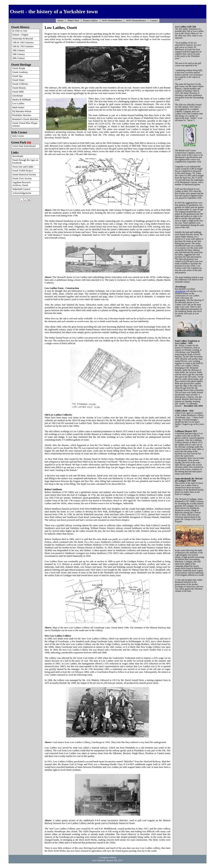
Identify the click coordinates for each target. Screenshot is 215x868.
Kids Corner (18, 136)
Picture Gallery (91, 21)
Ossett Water (18, 80)
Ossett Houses (19, 88)
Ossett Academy (20, 72)
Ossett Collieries (20, 84)
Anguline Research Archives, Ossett (21, 184)
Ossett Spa (17, 76)
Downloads (18, 156)
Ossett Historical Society (24, 175)
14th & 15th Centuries (23, 43)
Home (61, 21)
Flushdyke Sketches (22, 115)
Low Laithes (18, 104)
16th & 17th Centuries (23, 46)
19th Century (19, 54)
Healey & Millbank (22, 100)
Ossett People (19, 68)
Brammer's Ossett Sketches (25, 119)
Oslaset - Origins (20, 35)
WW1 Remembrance (112, 21)
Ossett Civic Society (22, 178)
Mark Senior (18, 107)
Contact (154, 21)
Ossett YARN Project (22, 171)
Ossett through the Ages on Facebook (25, 161)
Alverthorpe (180, 291)
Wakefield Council (21, 189)
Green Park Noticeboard (24, 146)
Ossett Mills (18, 92)
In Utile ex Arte (20, 31)
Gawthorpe (18, 96)
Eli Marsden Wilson (22, 111)
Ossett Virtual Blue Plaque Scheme (25, 124)
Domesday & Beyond (23, 39)
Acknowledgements (22, 193)
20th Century (19, 58)
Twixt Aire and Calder (23, 167)
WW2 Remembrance (136, 21)
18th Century (19, 50)
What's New (73, 21)
